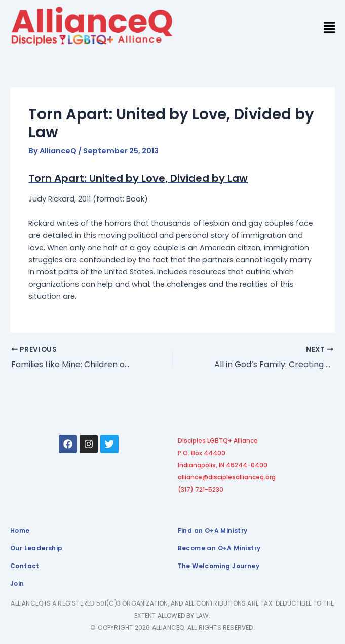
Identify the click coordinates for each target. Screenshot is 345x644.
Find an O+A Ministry (213, 530)
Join (17, 583)
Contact (25, 566)
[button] (330, 29)
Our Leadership (36, 548)
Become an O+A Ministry (219, 548)
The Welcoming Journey (219, 566)
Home (20, 530)
